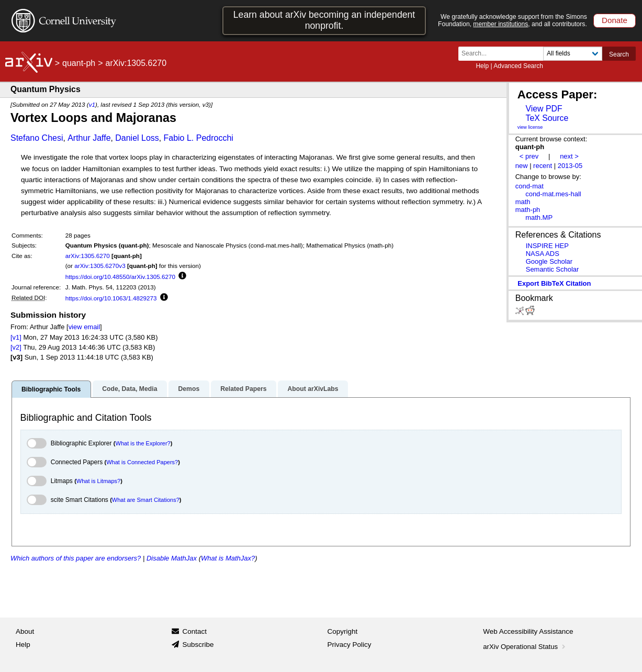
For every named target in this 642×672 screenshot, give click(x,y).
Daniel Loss (137, 138)
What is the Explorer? (143, 443)
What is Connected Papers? (142, 462)
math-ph (528, 210)
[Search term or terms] (504, 54)
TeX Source (547, 118)
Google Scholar (549, 261)
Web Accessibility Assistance (528, 631)
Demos (189, 389)
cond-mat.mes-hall (553, 194)
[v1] (16, 337)
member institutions (500, 24)
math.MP (539, 217)
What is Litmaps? (98, 481)
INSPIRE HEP (547, 246)
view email (84, 327)
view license (530, 127)
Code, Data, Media (129, 389)
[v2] (16, 347)
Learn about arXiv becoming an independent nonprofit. (324, 20)
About (25, 631)
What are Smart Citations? (146, 500)
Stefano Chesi (37, 138)
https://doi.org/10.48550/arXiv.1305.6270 (120, 277)
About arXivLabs (313, 389)
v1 (92, 104)
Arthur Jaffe (89, 138)
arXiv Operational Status (525, 647)
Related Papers (243, 389)
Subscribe (198, 645)
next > (569, 156)
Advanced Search (518, 66)
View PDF (544, 109)
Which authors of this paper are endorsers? (76, 558)
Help (482, 66)
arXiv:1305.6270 (88, 256)
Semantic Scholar (553, 269)
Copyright (343, 631)
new (522, 166)
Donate (615, 20)
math (523, 202)
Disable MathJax (172, 558)
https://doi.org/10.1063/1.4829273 (111, 298)
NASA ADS (543, 254)
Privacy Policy (350, 645)
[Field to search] (573, 54)
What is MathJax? (228, 558)
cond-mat (530, 186)
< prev (529, 156)
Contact (194, 631)
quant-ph (79, 63)
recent (543, 166)
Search (619, 54)
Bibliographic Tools (51, 389)
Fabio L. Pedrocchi (198, 138)
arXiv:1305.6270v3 (100, 266)
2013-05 (570, 166)
